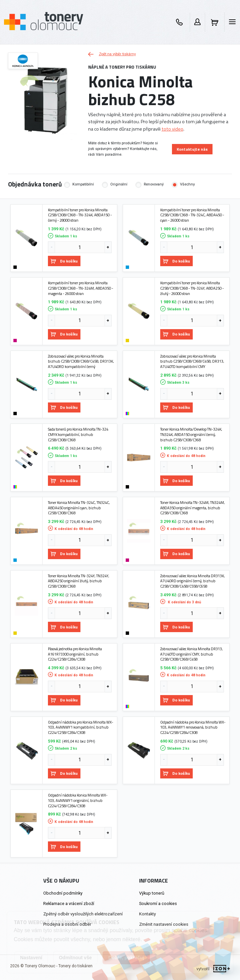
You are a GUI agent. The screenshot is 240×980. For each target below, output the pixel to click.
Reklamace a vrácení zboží (69, 903)
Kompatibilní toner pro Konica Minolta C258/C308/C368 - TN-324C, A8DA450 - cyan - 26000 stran (192, 215)
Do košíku (64, 261)
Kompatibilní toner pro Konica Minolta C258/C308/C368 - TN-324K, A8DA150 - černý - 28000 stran (80, 215)
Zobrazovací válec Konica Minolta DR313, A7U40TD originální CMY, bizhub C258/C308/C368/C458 (192, 654)
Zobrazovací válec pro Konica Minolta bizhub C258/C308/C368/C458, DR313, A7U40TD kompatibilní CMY (192, 361)
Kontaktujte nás (192, 149)
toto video (172, 129)
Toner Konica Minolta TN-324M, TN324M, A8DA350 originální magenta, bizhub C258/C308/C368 (193, 508)
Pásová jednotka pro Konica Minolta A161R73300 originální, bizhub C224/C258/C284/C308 (75, 654)
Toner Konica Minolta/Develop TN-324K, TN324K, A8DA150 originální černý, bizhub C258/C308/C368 (191, 434)
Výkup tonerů (152, 893)
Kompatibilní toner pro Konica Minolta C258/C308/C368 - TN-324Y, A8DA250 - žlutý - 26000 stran (192, 288)
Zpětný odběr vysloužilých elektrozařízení (83, 914)
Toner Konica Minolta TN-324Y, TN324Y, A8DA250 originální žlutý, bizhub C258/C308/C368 (79, 581)
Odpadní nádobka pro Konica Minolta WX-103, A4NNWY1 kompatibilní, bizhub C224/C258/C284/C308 (81, 727)
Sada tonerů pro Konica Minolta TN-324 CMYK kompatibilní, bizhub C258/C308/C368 (78, 434)
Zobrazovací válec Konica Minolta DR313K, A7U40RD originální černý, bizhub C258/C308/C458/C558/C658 (193, 581)
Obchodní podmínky (63, 893)
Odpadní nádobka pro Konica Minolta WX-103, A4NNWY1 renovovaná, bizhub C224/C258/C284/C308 (193, 727)
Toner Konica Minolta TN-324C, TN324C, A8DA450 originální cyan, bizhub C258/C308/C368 (79, 508)
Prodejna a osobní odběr (67, 924)
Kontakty (147, 914)
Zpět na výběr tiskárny (112, 54)
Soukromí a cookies (158, 903)
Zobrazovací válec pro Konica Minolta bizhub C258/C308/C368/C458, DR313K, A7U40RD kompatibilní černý (81, 361)
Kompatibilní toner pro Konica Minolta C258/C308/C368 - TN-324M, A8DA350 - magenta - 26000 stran (81, 288)
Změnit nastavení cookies (164, 924)
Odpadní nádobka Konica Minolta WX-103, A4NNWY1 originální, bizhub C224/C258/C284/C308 (78, 800)
